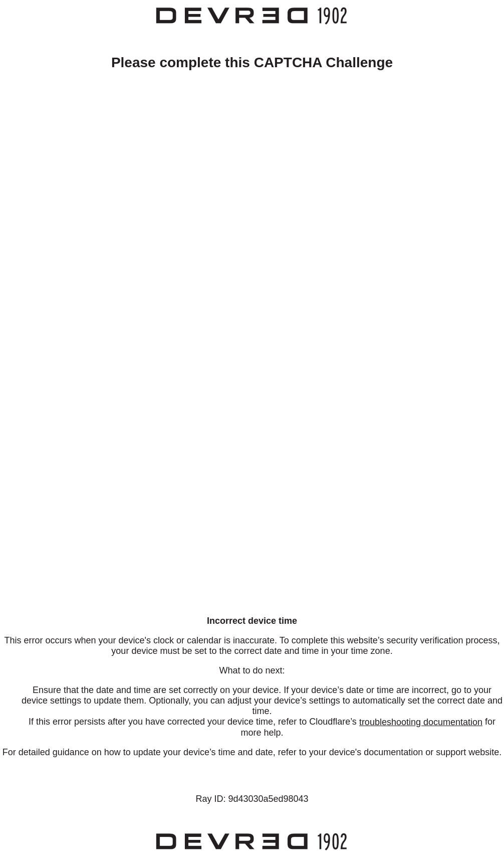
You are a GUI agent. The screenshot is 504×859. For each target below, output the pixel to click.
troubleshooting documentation (421, 722)
